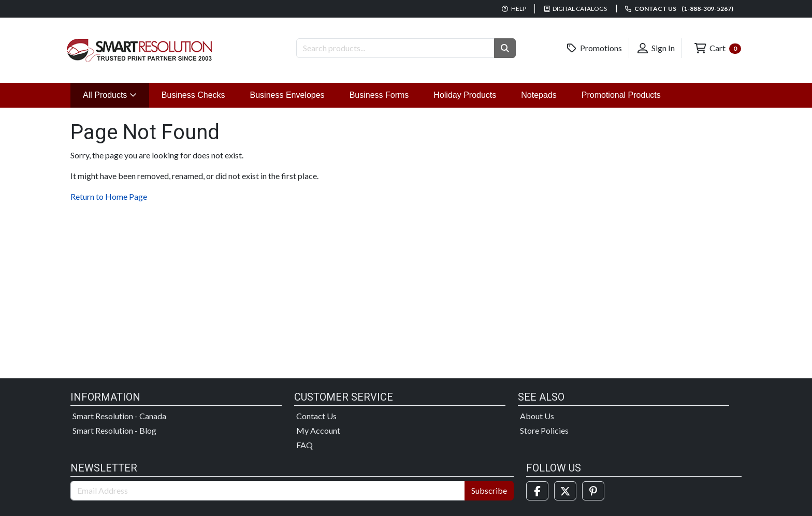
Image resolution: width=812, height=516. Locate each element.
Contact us (679, 9)
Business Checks (193, 95)
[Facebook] (537, 491)
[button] (505, 48)
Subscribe (489, 490)
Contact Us (316, 416)
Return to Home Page (109, 196)
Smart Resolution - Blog (114, 430)
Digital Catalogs (576, 9)
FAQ (304, 445)
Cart (718, 48)
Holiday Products (465, 95)
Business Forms (379, 95)
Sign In (656, 48)
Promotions (594, 48)
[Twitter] (565, 491)
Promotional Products (621, 95)
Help (514, 9)
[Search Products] (395, 48)
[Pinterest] (593, 491)
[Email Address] (268, 491)
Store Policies (544, 430)
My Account (318, 430)
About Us (537, 416)
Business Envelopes (287, 95)
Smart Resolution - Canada (119, 416)
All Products (116, 94)
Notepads (539, 95)
